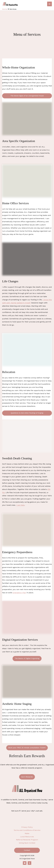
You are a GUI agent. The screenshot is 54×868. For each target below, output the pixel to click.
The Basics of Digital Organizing (27, 658)
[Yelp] (29, 863)
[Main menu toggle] (49, 4)
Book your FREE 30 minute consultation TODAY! (27, 748)
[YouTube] (25, 863)
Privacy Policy (27, 827)
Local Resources (27, 837)
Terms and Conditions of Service (27, 830)
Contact (27, 850)
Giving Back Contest (27, 843)
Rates (27, 833)
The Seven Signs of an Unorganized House (27, 96)
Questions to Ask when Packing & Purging (27, 413)
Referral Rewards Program (27, 840)
